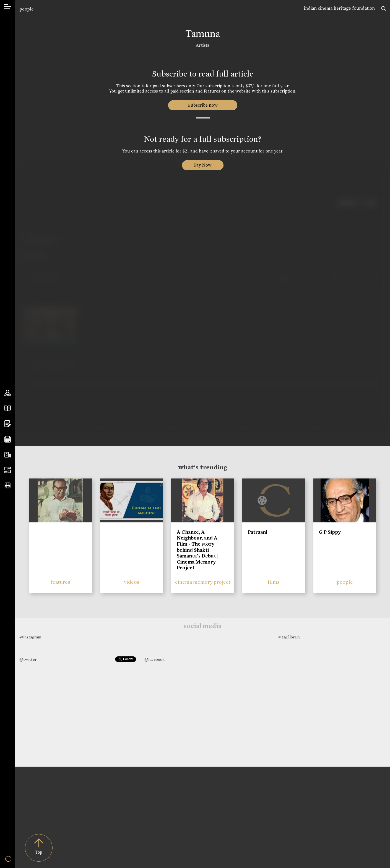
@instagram (30, 637)
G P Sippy (330, 532)
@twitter (28, 659)
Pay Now (203, 165)
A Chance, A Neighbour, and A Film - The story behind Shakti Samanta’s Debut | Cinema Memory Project (198, 550)
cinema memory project (203, 582)
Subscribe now (203, 105)
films (274, 582)
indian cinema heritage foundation (339, 8)
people (27, 9)
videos (132, 582)
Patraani (258, 532)
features (61, 582)
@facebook (154, 659)
